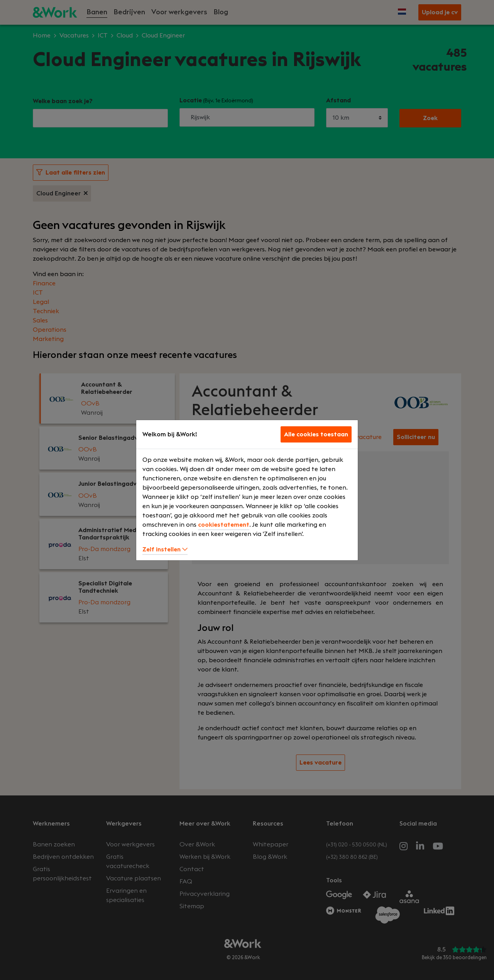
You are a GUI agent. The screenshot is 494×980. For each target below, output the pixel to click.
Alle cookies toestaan (316, 434)
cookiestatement (224, 525)
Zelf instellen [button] (165, 549)
